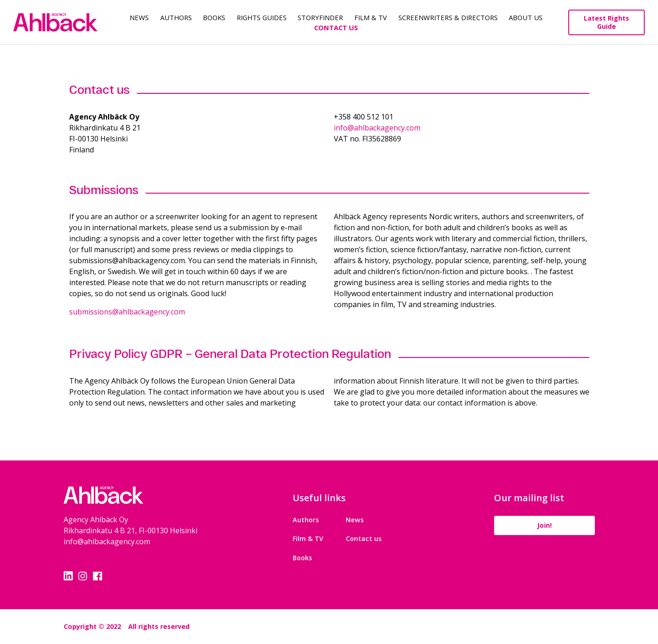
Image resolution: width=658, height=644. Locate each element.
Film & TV (371, 17)
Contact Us (336, 27)
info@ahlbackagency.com (377, 128)
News (139, 17)
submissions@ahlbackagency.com (127, 312)
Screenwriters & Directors (448, 17)
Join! (544, 525)
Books (214, 17)
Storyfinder (320, 17)
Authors (176, 17)
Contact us (364, 538)
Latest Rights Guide (606, 22)
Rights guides (262, 17)
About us (526, 17)
